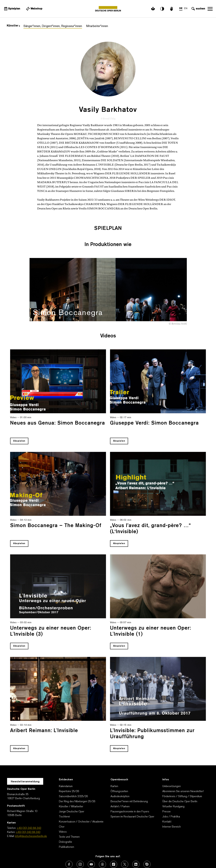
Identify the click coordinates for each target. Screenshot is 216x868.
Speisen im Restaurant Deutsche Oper (132, 796)
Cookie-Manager (172, 857)
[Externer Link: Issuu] (147, 843)
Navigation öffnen (210, 9)
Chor (62, 806)
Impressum (114, 857)
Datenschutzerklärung (89, 857)
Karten (114, 765)
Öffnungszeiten (119, 770)
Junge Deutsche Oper (72, 791)
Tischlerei (64, 796)
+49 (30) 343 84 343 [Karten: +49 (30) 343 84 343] (28, 811)
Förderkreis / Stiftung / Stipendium (182, 775)
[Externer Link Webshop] (34, 9)
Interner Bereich (172, 806)
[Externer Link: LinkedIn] (136, 843)
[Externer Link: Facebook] (69, 843)
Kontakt (167, 801)
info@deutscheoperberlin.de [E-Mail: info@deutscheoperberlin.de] (31, 815)
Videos (63, 811)
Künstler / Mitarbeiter (71, 786)
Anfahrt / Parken (120, 786)
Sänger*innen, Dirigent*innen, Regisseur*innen (53, 26)
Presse (166, 791)
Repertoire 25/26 (69, 770)
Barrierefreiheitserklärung (141, 857)
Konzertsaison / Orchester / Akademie (81, 801)
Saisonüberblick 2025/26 (73, 775)
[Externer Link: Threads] (102, 843)
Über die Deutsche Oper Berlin (180, 780)
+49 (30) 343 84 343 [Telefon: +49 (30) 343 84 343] (29, 807)
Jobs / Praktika (171, 796)
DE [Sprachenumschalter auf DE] (181, 9)
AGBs (54, 857)
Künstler (13, 26)
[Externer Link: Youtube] (91, 843)
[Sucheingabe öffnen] (198, 9)
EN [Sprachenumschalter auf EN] (186, 9)
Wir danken (40, 857)
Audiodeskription (120, 775)
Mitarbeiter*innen (97, 26)
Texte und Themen (69, 816)
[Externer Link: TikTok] (114, 843)
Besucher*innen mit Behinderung (129, 780)
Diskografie (65, 821)
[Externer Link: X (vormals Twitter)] (125, 843)
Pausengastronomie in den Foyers (130, 791)
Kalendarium (66, 765)
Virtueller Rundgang (173, 786)
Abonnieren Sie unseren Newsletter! (183, 770)
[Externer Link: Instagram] (80, 843)
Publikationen (66, 826)
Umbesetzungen (172, 765)
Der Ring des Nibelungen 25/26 (77, 780)
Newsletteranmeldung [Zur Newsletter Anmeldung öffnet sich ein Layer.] (25, 761)
